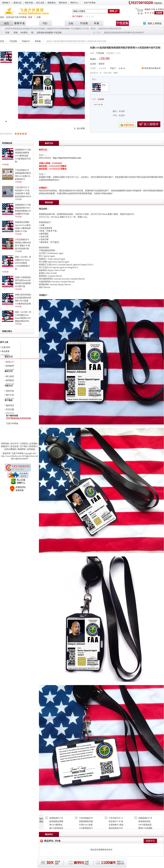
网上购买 (10, 376)
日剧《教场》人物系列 (95, 29)
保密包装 (5, 444)
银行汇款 (10, 395)
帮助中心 (74, 3)
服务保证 (10, 405)
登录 (30, 17)
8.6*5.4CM (98, 105)
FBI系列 (24, 33)
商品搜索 (6, 351)
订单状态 (24, 444)
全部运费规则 (10, 449)
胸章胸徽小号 (67, 29)
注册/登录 (6, 347)
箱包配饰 (49, 33)
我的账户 (6, 3)
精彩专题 (29, 3)
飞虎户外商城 (89, 3)
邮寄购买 (10, 380)
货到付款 (10, 391)
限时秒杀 (63, 3)
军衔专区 (57, 29)
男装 (16, 33)
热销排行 (140, 33)
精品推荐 (116, 33)
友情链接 (31, 449)
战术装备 (109, 29)
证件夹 (32, 29)
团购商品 (52, 3)
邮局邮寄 (10, 366)
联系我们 (33, 446)
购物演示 (5, 446)
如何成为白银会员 (152, 68)
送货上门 (10, 362)
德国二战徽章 (47, 29)
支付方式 (14, 444)
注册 (39, 17)
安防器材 (41, 33)
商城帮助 (22, 449)
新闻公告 (18, 3)
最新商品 (108, 33)
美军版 (38, 41)
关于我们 (24, 446)
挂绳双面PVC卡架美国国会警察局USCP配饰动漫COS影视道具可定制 (23, 156)
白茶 (119, 29)
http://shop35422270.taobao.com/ (67, 158)
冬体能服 (25, 29)
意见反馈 (14, 446)
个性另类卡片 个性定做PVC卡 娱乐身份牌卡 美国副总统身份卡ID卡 (116, 825)
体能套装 (17, 29)
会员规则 (33, 444)
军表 (7, 33)
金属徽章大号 (79, 29)
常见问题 (10, 409)
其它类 (38, 29)
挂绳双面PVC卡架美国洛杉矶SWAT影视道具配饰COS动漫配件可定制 (145, 825)
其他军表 (9, 29)
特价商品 (124, 33)
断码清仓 (132, 33)
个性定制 (57, 33)
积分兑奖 (40, 3)
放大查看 (81, 128)
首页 (2, 41)
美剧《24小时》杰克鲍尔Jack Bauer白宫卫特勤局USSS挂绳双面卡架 (23, 263)
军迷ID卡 (26, 41)
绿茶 (115, 29)
